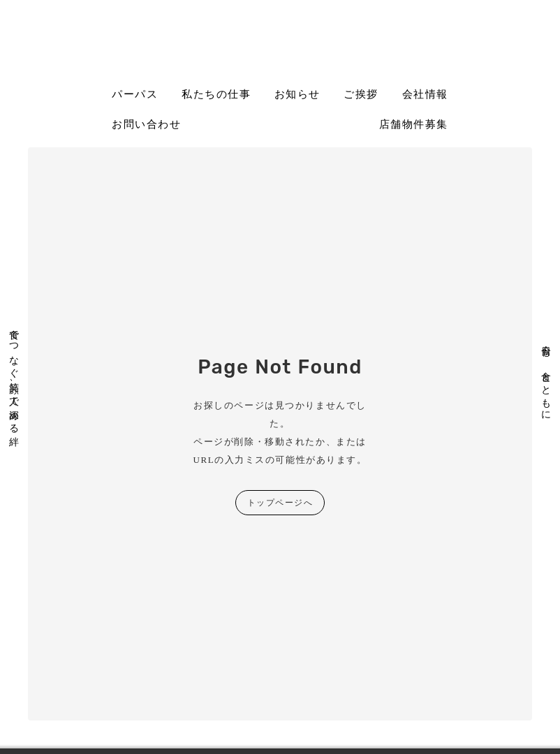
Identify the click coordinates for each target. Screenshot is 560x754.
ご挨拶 (361, 94)
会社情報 (425, 94)
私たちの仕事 (216, 94)
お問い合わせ (146, 124)
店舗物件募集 (414, 124)
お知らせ (297, 94)
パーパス (135, 94)
